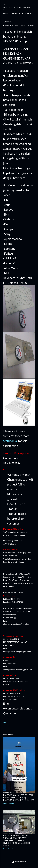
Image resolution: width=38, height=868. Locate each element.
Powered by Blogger (19, 862)
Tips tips (21, 13)
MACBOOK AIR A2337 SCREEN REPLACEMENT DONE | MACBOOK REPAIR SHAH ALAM (19, 798)
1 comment (11, 803)
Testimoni (13, 13)
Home (5, 13)
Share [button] (5, 722)
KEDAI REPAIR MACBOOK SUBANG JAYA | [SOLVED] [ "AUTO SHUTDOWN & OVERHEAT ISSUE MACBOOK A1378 (17, 840)
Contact (29, 13)
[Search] (34, 3)
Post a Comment (13, 849)
